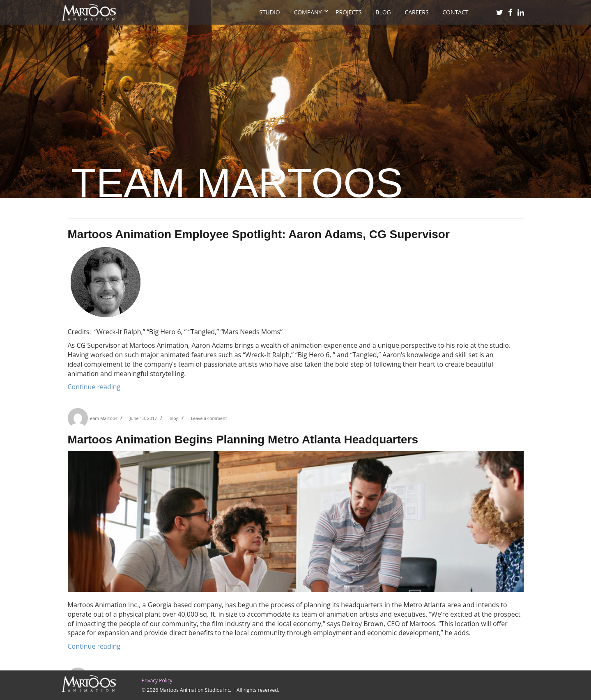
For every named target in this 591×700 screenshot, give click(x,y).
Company (308, 12)
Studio (270, 12)
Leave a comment (209, 418)
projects (349, 12)
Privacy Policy (157, 680)
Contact (455, 12)
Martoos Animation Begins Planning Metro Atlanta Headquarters (243, 440)
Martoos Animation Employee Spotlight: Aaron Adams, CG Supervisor (259, 234)
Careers (416, 12)
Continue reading (94, 387)
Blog (383, 12)
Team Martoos (103, 418)
